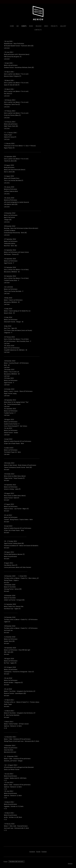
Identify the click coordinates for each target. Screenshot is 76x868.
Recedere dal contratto (17, 861)
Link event (7, 183)
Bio (18, 26)
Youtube (38, 852)
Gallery (63, 26)
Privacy (5, 861)
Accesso (70, 863)
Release (39, 26)
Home (12, 26)
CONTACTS (38, 30)
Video (46, 26)
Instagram (32, 852)
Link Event (7, 48)
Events (24, 26)
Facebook (44, 852)
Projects (54, 26)
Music (31, 26)
